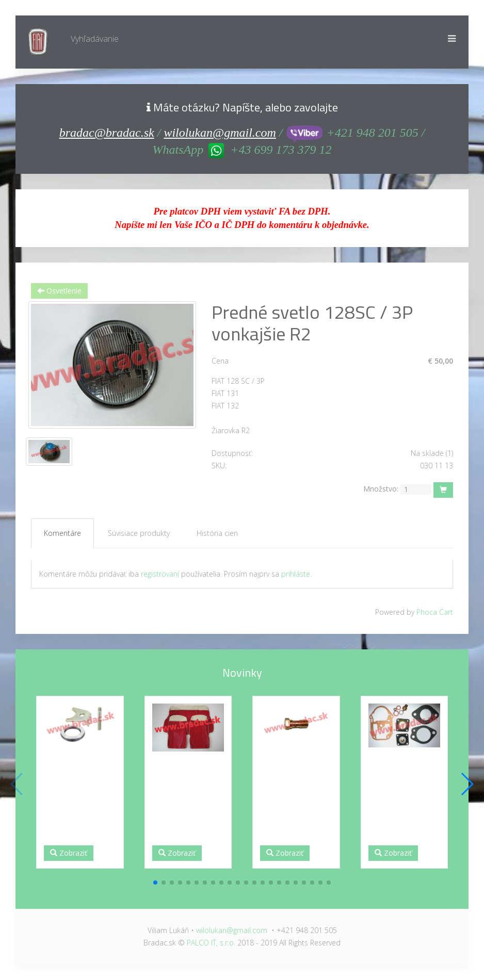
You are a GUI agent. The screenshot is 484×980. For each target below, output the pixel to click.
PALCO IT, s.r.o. (211, 943)
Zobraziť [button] (69, 853)
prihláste (296, 574)
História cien (217, 533)
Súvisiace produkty (139, 533)
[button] (155, 883)
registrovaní (160, 574)
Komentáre (62, 533)
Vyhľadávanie (95, 39)
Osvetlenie (59, 291)
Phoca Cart (435, 612)
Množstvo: (381, 489)
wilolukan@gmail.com (220, 133)
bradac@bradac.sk (107, 133)
